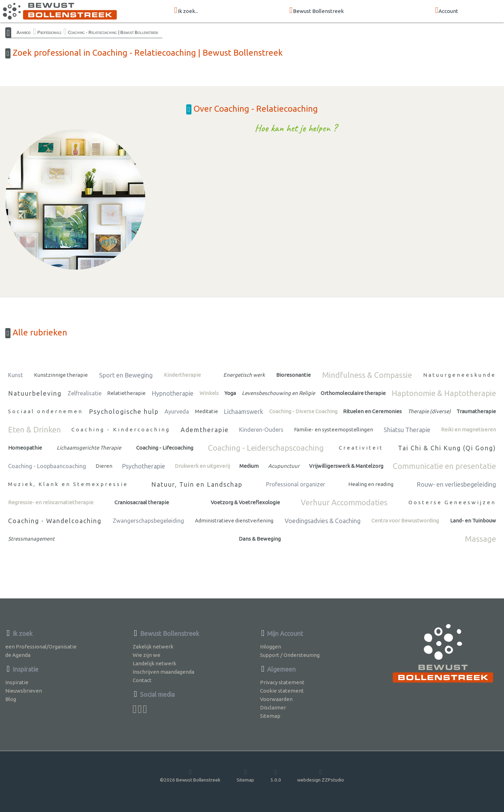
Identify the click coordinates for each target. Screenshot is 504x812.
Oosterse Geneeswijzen (452, 502)
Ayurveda (177, 411)
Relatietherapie (126, 393)
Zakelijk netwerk (153, 647)
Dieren (104, 466)
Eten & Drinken (34, 429)
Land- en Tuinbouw (473, 520)
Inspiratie (17, 682)
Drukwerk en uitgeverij (202, 466)
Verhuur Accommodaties (344, 502)
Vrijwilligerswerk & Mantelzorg (346, 466)
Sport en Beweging (126, 375)
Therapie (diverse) (429, 411)
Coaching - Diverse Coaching (303, 411)
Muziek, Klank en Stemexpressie (68, 484)
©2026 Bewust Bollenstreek (190, 776)
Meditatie (206, 411)
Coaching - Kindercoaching (121, 429)
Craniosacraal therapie (142, 502)
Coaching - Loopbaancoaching (47, 466)
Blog (11, 699)
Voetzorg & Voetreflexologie (245, 502)
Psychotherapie (143, 466)
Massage (480, 539)
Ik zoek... (186, 11)
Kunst (15, 375)
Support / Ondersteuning (290, 655)
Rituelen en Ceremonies (372, 411)
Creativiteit (361, 448)
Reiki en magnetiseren (468, 429)
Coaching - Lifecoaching (165, 448)
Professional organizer (296, 484)
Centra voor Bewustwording (405, 520)
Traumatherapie (476, 411)
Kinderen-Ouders (261, 430)
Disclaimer (273, 707)
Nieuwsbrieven (24, 691)
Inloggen (271, 647)
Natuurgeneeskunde (460, 375)
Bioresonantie (293, 375)
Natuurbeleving (35, 393)
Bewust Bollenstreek (317, 11)
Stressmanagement (31, 539)
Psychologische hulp (124, 411)
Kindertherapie (182, 375)
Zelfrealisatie (85, 393)
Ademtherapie (205, 430)
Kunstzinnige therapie (61, 375)
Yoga (230, 393)
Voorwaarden (276, 699)
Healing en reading (371, 484)
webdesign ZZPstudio (321, 776)
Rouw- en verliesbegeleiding (456, 484)
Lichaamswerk (243, 411)
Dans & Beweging (260, 539)
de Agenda (18, 655)
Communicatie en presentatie (444, 466)
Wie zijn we (146, 655)
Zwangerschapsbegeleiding (148, 521)
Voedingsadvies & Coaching (323, 521)
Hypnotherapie (173, 393)
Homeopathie (25, 448)
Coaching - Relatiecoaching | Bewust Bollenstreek (113, 32)
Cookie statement (282, 691)
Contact (142, 680)
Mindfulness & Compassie (367, 375)
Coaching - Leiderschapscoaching (266, 448)
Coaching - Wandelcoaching (55, 521)
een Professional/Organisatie (41, 647)
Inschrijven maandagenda (163, 672)
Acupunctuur (284, 466)
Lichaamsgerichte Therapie (89, 448)
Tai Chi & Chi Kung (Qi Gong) (447, 448)
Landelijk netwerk (154, 663)
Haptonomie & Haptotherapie (444, 393)
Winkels (209, 393)
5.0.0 (276, 776)
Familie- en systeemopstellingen (334, 429)
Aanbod (23, 32)
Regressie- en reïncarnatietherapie (51, 502)
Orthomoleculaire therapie (353, 393)
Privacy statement (282, 682)
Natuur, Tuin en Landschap (197, 484)
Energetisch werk (244, 375)
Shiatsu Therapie (407, 430)
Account (447, 11)
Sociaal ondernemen (45, 411)
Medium (249, 466)
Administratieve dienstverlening (234, 520)
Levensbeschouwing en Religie (278, 393)
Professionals (49, 32)
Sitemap (270, 716)
